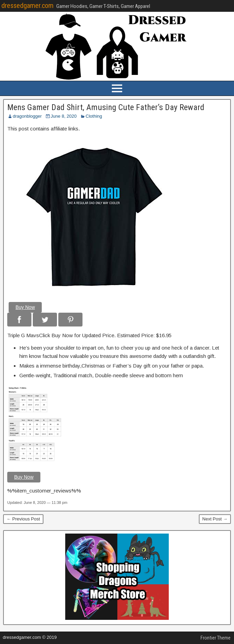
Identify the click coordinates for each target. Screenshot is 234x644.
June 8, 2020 (64, 116)
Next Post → (215, 519)
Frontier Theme (216, 638)
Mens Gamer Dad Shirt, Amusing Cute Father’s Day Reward (106, 107)
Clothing (94, 116)
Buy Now (25, 307)
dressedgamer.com (27, 6)
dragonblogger (27, 116)
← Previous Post (23, 519)
